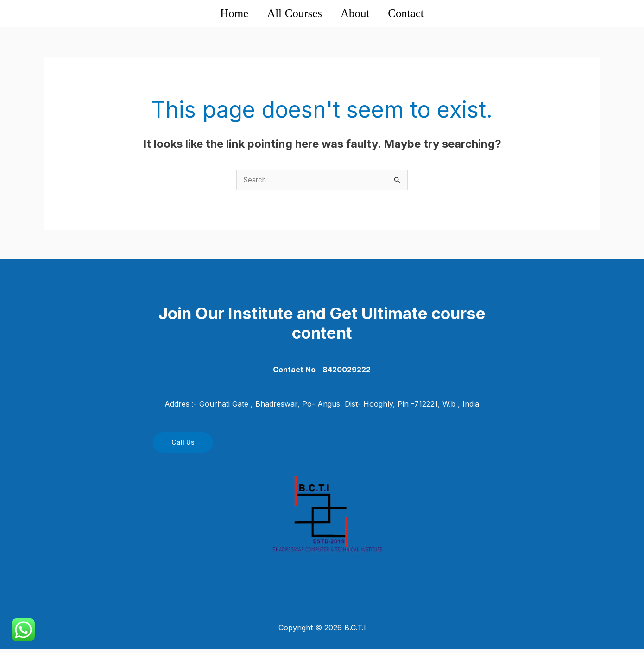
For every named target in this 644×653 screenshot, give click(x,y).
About (363, 15)
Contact (426, 15)
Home (212, 15)
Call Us (183, 447)
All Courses (288, 15)
